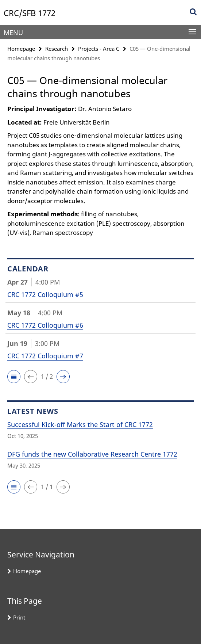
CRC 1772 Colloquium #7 (45, 356)
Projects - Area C (99, 49)
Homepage (21, 49)
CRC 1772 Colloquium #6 (45, 325)
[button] (14, 377)
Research (57, 49)
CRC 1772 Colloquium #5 (45, 294)
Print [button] (19, 617)
